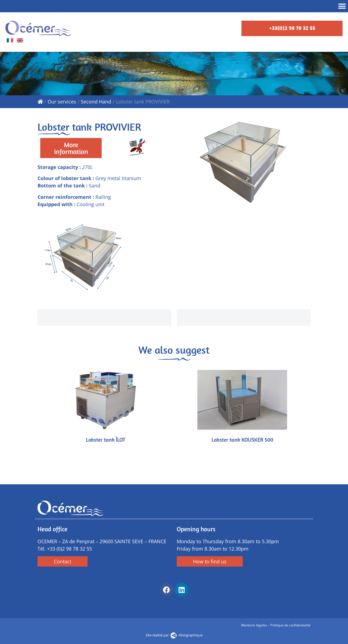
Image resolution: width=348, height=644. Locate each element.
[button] (342, 6)
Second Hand (96, 102)
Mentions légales (254, 625)
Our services (62, 102)
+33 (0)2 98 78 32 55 (69, 549)
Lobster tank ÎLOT (106, 440)
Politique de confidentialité (290, 625)
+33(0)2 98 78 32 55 (292, 28)
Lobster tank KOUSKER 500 (242, 440)
